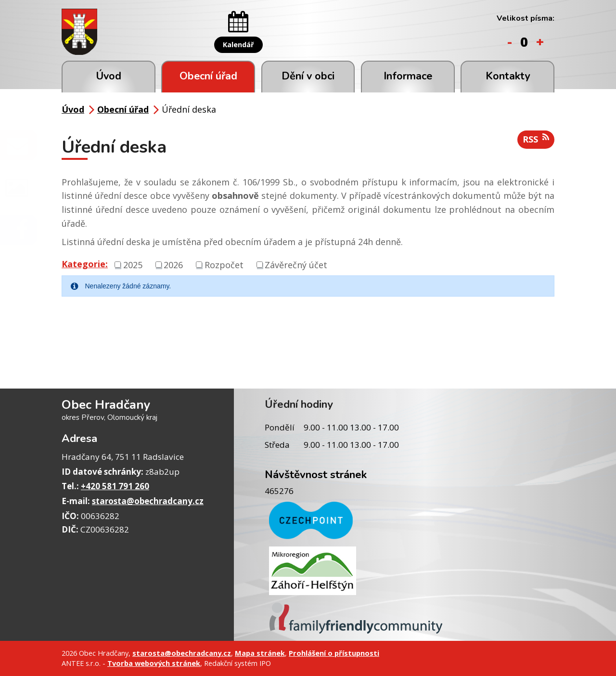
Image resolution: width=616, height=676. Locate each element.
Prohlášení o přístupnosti (334, 653)
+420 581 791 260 (115, 486)
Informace (408, 76)
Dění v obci (308, 76)
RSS (536, 139)
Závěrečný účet (296, 264)
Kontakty (508, 76)
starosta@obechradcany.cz (148, 501)
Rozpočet (224, 264)
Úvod (109, 76)
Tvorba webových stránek (154, 663)
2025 (133, 264)
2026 (173, 264)
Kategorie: (85, 264)
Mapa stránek (260, 653)
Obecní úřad (208, 76)
